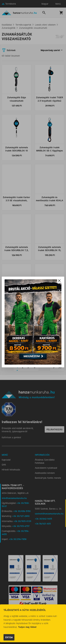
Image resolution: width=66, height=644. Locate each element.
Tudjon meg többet (27, 627)
